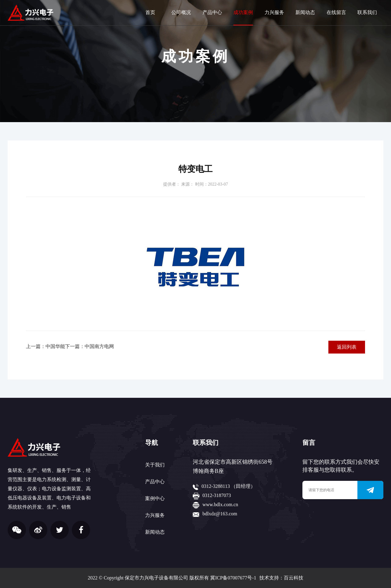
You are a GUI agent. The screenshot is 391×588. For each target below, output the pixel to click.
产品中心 (212, 12)
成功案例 (243, 12)
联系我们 (367, 12)
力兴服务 (274, 12)
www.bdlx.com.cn (220, 505)
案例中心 (155, 498)
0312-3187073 (217, 495)
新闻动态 (305, 12)
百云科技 (294, 578)
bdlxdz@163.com (220, 514)
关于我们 (155, 465)
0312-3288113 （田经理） (229, 486)
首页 (150, 12)
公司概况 (181, 12)
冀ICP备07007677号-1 (233, 578)
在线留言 (336, 12)
